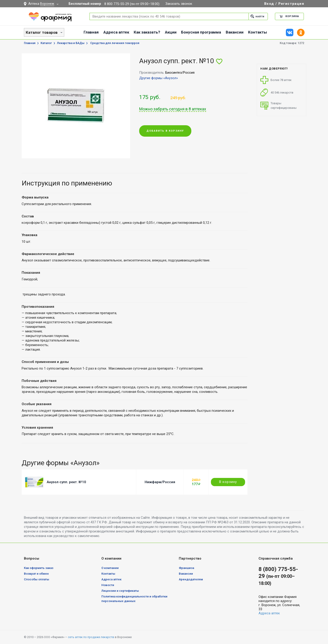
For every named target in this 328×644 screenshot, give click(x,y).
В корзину (228, 482)
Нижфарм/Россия (160, 482)
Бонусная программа (201, 32)
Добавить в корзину (165, 131)
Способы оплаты (37, 579)
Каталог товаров (42, 32)
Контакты (258, 32)
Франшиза (186, 568)
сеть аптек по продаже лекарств (91, 637)
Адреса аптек (116, 32)
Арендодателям (191, 579)
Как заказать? (147, 32)
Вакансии (235, 32)
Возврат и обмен (36, 574)
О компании (110, 568)
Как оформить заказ (39, 568)
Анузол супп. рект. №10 (66, 482)
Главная (91, 32)
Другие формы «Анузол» (159, 78)
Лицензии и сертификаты (120, 591)
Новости (108, 585)
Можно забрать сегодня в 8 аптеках (173, 109)
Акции (171, 32)
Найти (257, 16)
